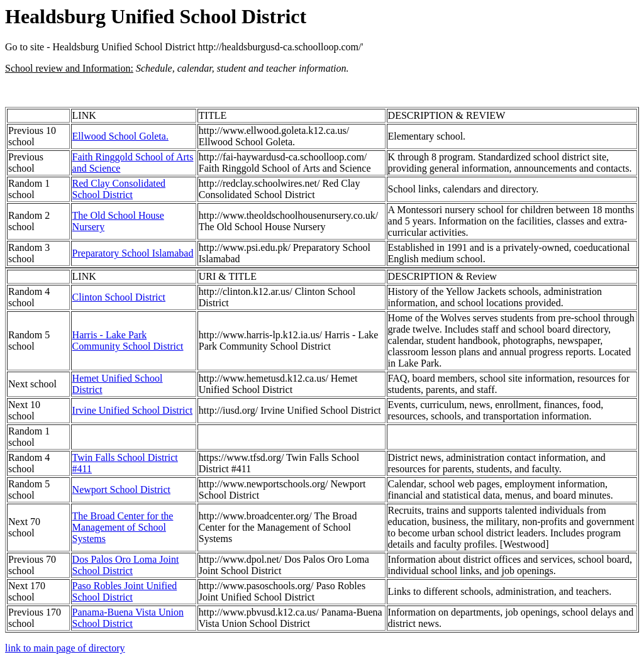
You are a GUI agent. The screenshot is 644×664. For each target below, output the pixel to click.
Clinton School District (119, 297)
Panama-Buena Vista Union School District (128, 618)
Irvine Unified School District (133, 410)
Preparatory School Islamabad (133, 253)
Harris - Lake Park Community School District (128, 340)
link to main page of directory (65, 648)
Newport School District (121, 490)
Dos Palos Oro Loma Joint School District (126, 565)
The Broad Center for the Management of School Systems (123, 527)
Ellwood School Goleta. (120, 136)
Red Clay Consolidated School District (119, 189)
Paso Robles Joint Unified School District (125, 591)
